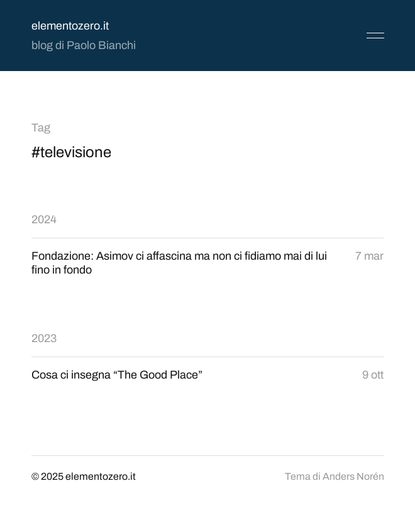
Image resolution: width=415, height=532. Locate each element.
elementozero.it (70, 26)
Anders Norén (353, 476)
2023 (44, 338)
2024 (44, 219)
